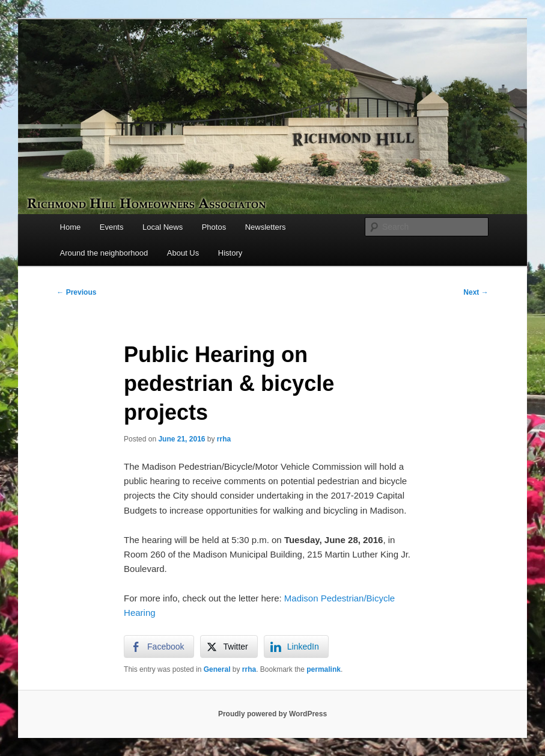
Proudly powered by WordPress (272, 714)
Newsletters (266, 227)
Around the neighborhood (104, 253)
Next (476, 292)
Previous (76, 292)
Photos (214, 227)
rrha (224, 439)
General (217, 669)
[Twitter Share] (229, 647)
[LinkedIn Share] (296, 647)
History (230, 253)
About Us (183, 253)
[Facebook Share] (159, 647)
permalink (324, 669)
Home (71, 227)
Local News (163, 227)
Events (112, 227)
